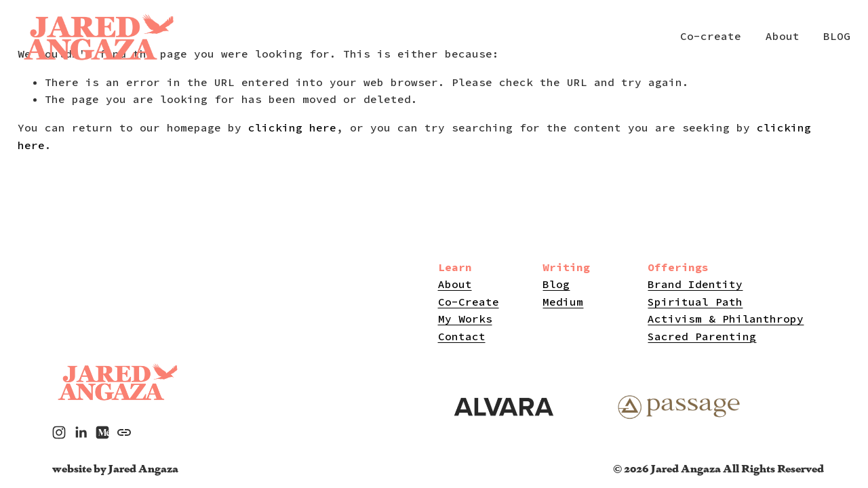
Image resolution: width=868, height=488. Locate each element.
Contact (462, 336)
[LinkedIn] (81, 432)
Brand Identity (695, 284)
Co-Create (469, 302)
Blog (556, 284)
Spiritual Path (695, 302)
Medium (563, 302)
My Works (465, 319)
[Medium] (102, 432)
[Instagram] (59, 432)
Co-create (711, 36)
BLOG (837, 36)
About (783, 36)
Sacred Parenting (702, 336)
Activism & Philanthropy (726, 319)
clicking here (292, 127)
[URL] (124, 432)
